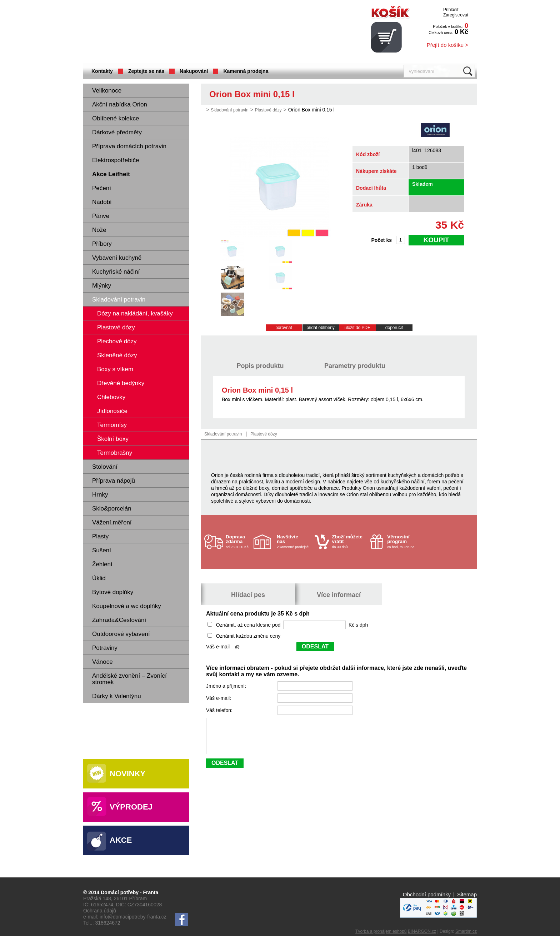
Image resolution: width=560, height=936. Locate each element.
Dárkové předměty (117, 132)
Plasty (100, 536)
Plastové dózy (268, 110)
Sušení (102, 550)
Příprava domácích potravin (129, 146)
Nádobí (102, 202)
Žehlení (102, 564)
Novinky (127, 774)
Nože (99, 230)
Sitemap (467, 894)
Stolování (105, 467)
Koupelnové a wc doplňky (127, 606)
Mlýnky (102, 286)
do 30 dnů (349, 541)
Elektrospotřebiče (116, 160)
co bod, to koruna (404, 541)
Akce (121, 840)
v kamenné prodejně (294, 541)
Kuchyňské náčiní (116, 272)
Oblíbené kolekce (116, 118)
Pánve (101, 216)
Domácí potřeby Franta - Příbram (154, 32)
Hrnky (100, 495)
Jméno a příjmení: (227, 686)
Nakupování (194, 71)
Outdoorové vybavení (121, 634)
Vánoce (102, 662)
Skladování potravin (119, 300)
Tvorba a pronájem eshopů (381, 931)
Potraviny (105, 648)
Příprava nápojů (114, 481)
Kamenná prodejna (246, 71)
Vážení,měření (112, 522)
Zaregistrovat (456, 15)
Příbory (102, 244)
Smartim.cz (466, 931)
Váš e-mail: (219, 698)
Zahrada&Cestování (119, 620)
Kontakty (102, 71)
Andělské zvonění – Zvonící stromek (129, 679)
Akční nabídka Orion (120, 104)
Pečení (102, 188)
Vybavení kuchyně (117, 258)
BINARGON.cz (422, 931)
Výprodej (131, 807)
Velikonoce (107, 91)
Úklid (99, 578)
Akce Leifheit (111, 174)
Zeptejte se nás (146, 71)
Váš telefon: (220, 710)
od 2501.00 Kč (239, 541)
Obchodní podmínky (427, 894)
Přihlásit (451, 10)
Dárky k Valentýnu (117, 696)
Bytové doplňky (113, 592)
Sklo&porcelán (112, 509)
